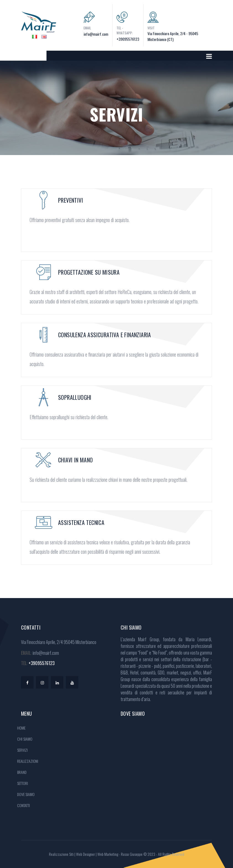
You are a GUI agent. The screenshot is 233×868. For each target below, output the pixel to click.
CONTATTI (24, 805)
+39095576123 (128, 39)
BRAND (22, 772)
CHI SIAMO (25, 739)
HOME (21, 728)
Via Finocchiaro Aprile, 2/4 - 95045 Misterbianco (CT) (173, 36)
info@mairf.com (96, 34)
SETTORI (23, 783)
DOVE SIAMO (26, 794)
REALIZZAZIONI (28, 761)
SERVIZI (22, 750)
